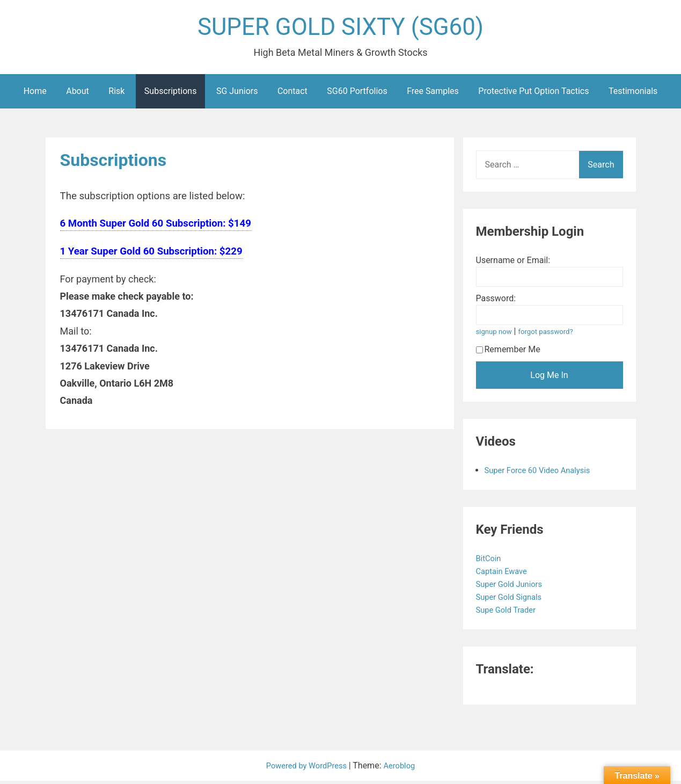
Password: (496, 302)
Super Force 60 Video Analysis (543, 473)
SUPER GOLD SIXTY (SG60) (341, 29)
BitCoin (491, 561)
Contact (292, 94)
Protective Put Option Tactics (533, 94)
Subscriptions (171, 94)
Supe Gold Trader (510, 613)
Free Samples (433, 94)
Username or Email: (513, 263)
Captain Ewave (505, 574)
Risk (116, 94)
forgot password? (552, 335)
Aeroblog (403, 769)
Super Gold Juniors (513, 587)
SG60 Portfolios (357, 94)
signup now (496, 335)
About (78, 94)
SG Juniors (237, 94)
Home (35, 94)
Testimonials (633, 94)
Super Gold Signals (513, 600)
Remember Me (508, 353)
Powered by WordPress (306, 769)
